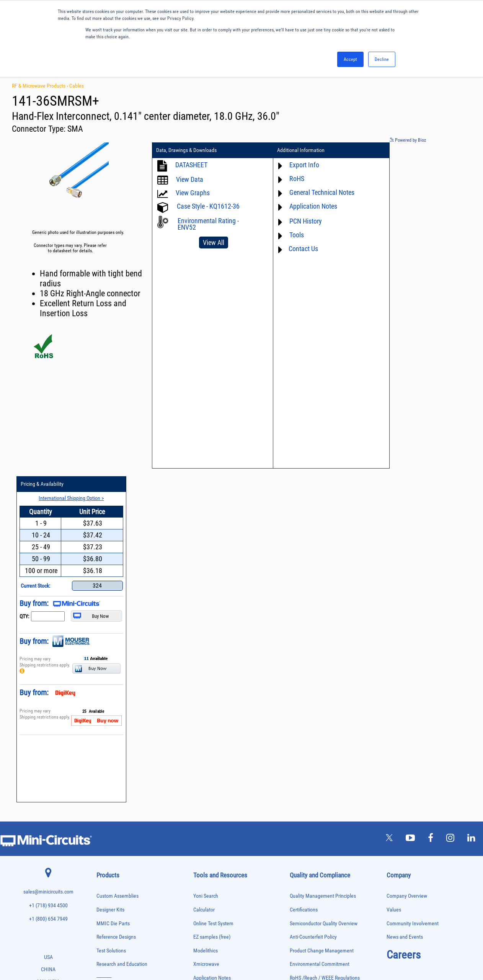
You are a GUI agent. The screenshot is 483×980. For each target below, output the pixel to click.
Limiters (103, 782)
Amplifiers (105, 670)
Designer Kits (110, 586)
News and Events (405, 613)
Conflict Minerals (308, 695)
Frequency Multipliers (114, 766)
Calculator (204, 586)
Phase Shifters (108, 822)
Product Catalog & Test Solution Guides (234, 681)
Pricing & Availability (402, 150)
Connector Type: (40, 129)
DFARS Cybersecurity (312, 708)
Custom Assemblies (117, 572)
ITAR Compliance (308, 681)
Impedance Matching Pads (118, 774)
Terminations (107, 902)
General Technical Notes (313, 192)
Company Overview (407, 572)
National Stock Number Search (226, 722)
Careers (404, 631)
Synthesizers (107, 894)
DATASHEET (191, 165)
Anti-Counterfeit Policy (313, 613)
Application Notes (304, 206)
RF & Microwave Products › (41, 86)
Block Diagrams (210, 668)
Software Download (214, 749)
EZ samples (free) (212, 613)
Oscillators (106, 806)
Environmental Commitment (320, 641)
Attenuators (106, 678)
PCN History (296, 221)
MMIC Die (104, 790)
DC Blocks (105, 726)
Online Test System (213, 600)
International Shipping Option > (426, 164)
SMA (75, 129)
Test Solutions (111, 627)
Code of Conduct (307, 668)
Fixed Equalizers (110, 750)
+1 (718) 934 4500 (48, 582)
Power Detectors (110, 838)
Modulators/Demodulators (118, 798)
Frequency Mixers (111, 758)
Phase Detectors (110, 814)
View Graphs (193, 193)
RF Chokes (105, 878)
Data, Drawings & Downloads (186, 150)
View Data (190, 179)
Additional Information (292, 150)
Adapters (104, 662)
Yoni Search (206, 572)
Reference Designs (116, 613)
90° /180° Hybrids (111, 870)
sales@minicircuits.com (48, 568)
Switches (104, 886)
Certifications (304, 586)
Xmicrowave (206, 641)
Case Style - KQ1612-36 (208, 206)
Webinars (203, 695)
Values (394, 586)
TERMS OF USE (203, 948)
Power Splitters (109, 853)
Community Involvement (413, 600)
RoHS (288, 179)
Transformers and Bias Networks (123, 925)
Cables (77, 86)
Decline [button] (382, 59)
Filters (102, 742)
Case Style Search (212, 736)
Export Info (295, 165)
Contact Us (294, 249)
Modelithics (206, 627)
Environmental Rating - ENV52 (208, 224)
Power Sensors (109, 846)
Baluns (102, 686)
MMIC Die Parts (113, 600)
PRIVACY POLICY (237, 948)
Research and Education (122, 641)
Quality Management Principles (323, 572)
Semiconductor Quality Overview (324, 600)
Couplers (104, 710)
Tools (287, 235)
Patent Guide (207, 708)
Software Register (212, 763)
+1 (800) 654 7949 (48, 595)
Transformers (107, 918)
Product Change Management (322, 627)
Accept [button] (350, 59)
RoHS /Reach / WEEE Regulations (325, 654)
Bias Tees (104, 694)
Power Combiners (111, 830)
